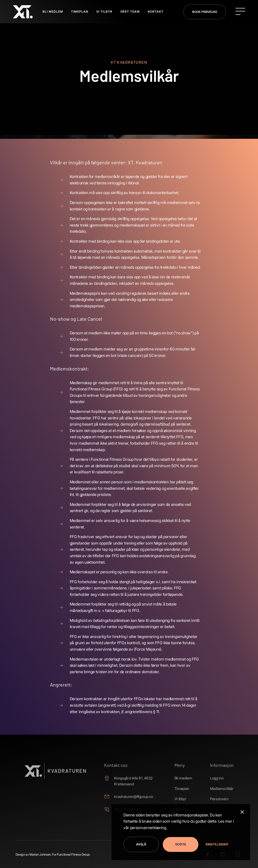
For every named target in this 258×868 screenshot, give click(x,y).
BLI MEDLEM (53, 12)
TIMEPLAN (80, 12)
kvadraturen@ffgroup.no (133, 796)
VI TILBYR (104, 12)
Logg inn (211, 779)
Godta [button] (181, 844)
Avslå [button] (141, 844)
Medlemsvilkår (215, 789)
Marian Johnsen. (40, 854)
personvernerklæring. (149, 828)
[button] (215, 844)
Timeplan (178, 789)
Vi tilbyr (177, 798)
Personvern (213, 798)
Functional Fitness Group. (74, 854)
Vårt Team (130, 12)
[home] (23, 12)
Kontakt (156, 12)
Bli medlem (179, 779)
